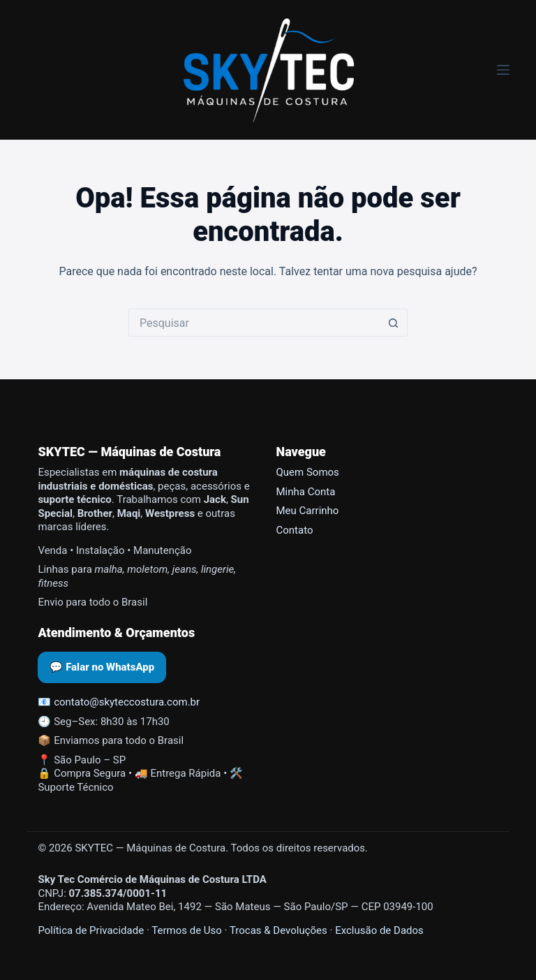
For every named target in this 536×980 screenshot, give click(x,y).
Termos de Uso (187, 930)
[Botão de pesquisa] (394, 323)
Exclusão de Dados (379, 930)
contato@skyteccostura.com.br (127, 702)
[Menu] (503, 70)
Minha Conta (306, 492)
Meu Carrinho (308, 511)
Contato (295, 530)
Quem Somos (308, 472)
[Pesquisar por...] (254, 323)
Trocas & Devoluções (278, 930)
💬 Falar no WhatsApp (102, 667)
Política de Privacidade (91, 930)
